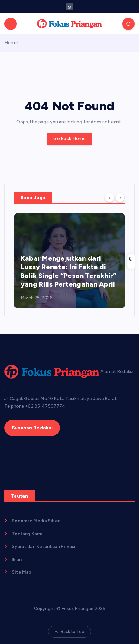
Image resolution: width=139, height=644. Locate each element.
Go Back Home (69, 139)
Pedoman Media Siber (36, 521)
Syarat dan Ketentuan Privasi (44, 547)
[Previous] (110, 197)
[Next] (120, 197)
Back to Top (69, 632)
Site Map (22, 572)
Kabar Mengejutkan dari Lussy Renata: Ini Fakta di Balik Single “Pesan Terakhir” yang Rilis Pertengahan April (68, 271)
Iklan (17, 559)
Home (11, 43)
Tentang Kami (27, 534)
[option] (69, 261)
